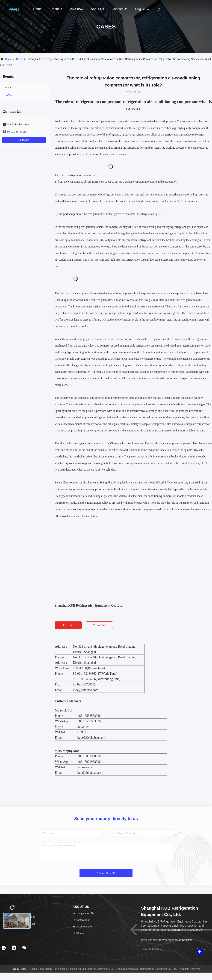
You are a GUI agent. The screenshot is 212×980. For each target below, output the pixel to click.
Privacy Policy (19, 969)
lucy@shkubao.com (86, 690)
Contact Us (120, 9)
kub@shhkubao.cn (89, 773)
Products (56, 9)
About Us (97, 9)
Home (37, 9)
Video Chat (99, 625)
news (8, 87)
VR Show (76, 9)
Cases (20, 59)
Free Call (68, 625)
